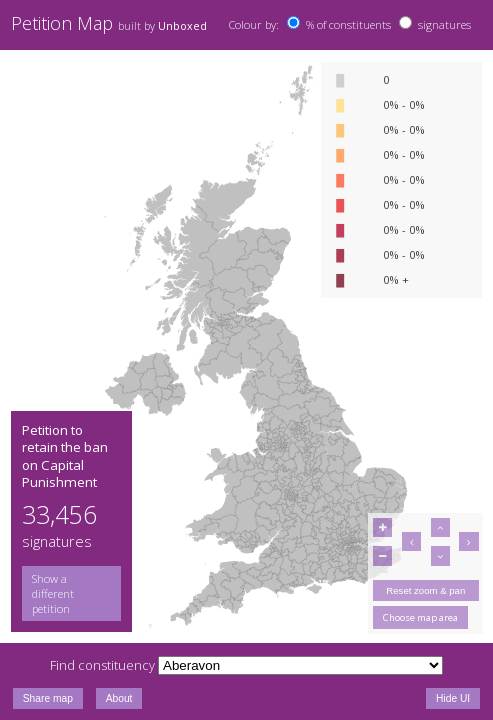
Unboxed (182, 26)
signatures (444, 24)
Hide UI (453, 698)
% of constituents (348, 24)
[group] (71, 593)
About (119, 698)
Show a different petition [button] (53, 593)
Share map (48, 698)
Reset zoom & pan (425, 590)
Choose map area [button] (420, 617)
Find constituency (102, 665)
